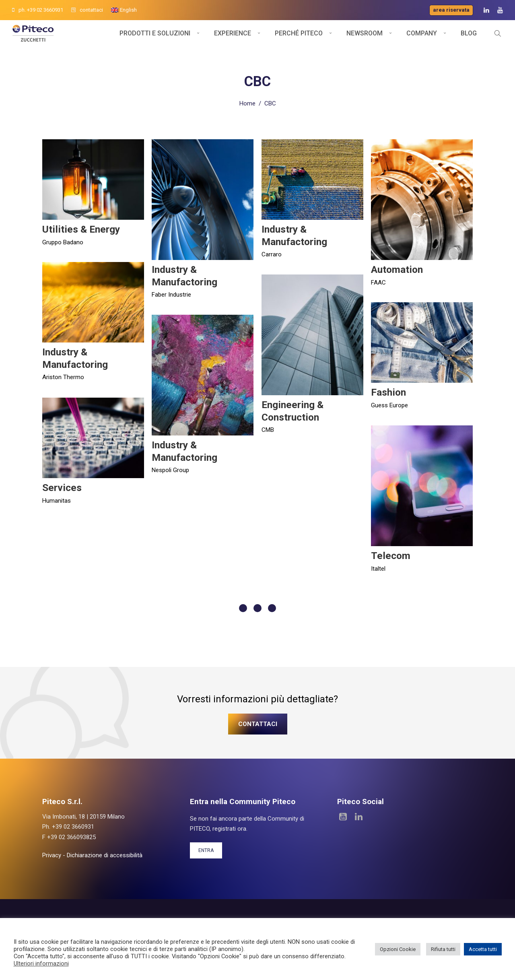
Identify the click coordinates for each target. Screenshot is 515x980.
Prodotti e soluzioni (155, 39)
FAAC (378, 280)
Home (247, 101)
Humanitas (57, 498)
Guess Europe (389, 403)
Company (422, 39)
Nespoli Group (170, 468)
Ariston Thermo (63, 375)
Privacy (52, 853)
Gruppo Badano (63, 240)
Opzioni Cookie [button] (398, 949)
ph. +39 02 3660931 (38, 10)
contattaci (87, 10)
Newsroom (365, 39)
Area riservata (451, 10)
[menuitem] (124, 10)
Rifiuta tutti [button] (443, 949)
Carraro (272, 252)
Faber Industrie (171, 292)
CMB (268, 427)
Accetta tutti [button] (483, 949)
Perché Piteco (299, 39)
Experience (233, 39)
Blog (469, 39)
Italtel (378, 566)
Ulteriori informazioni (41, 963)
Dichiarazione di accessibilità (105, 853)
